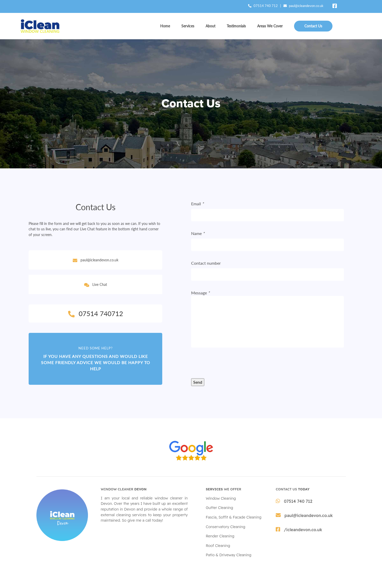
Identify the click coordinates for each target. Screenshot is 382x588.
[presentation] (230, 368)
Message (200, 293)
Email (197, 204)
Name (198, 233)
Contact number (206, 263)
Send (198, 382)
